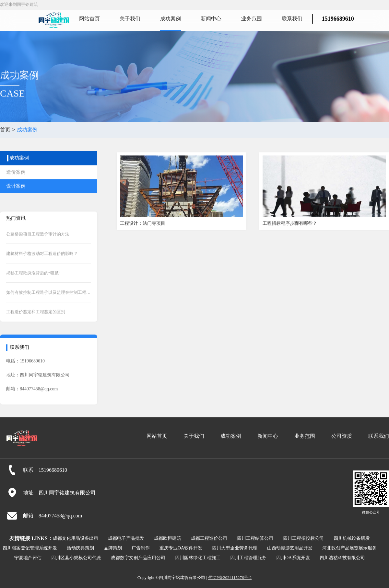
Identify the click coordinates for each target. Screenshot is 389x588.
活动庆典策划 (80, 548)
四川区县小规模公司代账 (76, 558)
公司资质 (342, 436)
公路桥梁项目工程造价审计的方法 (38, 242)
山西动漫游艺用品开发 (290, 548)
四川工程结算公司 (255, 538)
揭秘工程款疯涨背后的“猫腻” (33, 281)
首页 (5, 130)
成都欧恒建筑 (168, 538)
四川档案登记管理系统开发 (30, 548)
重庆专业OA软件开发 (181, 548)
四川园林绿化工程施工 (198, 558)
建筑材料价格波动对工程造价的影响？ (42, 262)
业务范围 (252, 19)
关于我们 (130, 19)
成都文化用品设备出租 (76, 538)
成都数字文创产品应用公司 (138, 558)
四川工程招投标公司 (303, 538)
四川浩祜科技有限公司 (342, 558)
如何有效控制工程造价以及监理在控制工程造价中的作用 (49, 301)
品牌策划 (113, 548)
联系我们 (292, 19)
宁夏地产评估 (28, 558)
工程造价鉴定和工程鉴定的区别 (36, 320)
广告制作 (141, 548)
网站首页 (89, 19)
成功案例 (171, 19)
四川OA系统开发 (293, 558)
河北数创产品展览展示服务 (349, 548)
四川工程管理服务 (248, 558)
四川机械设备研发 (352, 538)
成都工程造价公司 (209, 538)
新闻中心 (211, 19)
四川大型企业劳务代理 (235, 548)
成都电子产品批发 (126, 538)
